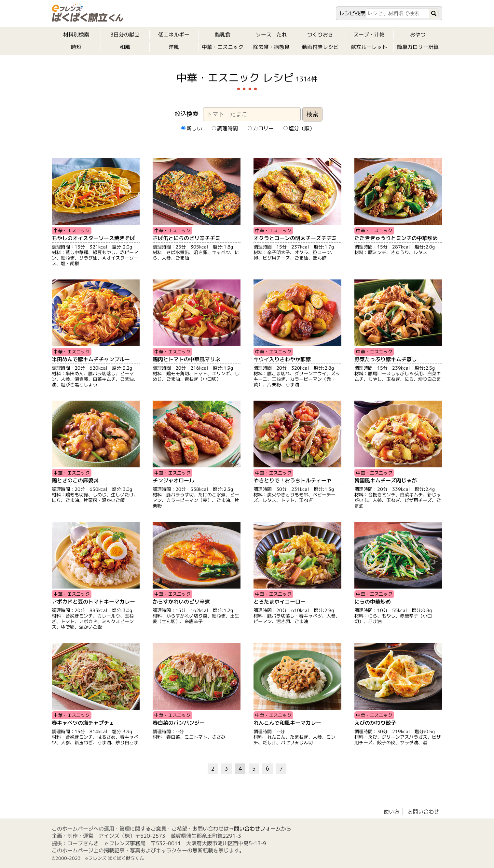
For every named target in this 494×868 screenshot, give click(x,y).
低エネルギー (174, 35)
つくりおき (320, 35)
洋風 (174, 47)
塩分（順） (299, 128)
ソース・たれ (271, 35)
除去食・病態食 (271, 47)
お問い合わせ (423, 812)
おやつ (418, 35)
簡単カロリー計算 (418, 47)
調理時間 (225, 128)
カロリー (260, 128)
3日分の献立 (125, 35)
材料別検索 (76, 35)
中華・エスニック (223, 47)
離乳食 (223, 35)
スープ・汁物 (369, 35)
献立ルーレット (369, 47)
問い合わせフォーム (257, 829)
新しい (191, 128)
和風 (125, 47)
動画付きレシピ (320, 47)
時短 (76, 47)
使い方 (391, 812)
